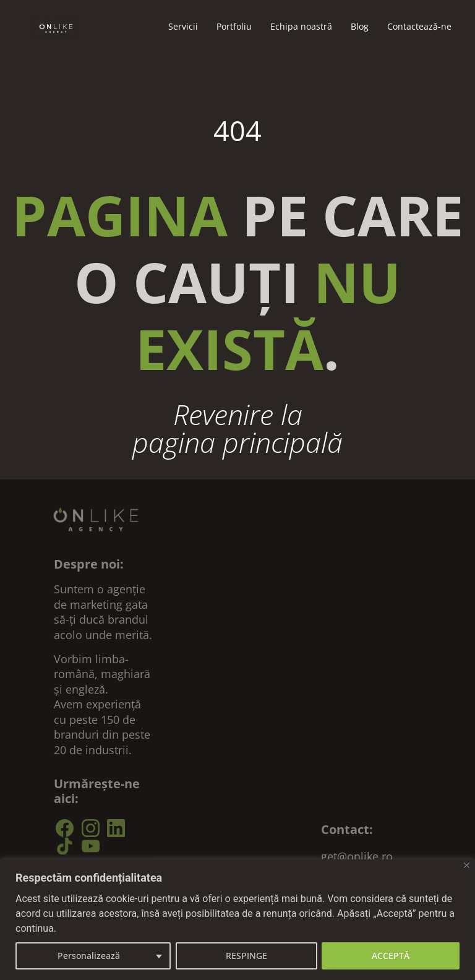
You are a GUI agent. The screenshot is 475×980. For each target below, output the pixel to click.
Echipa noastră (301, 26)
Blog (360, 26)
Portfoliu (234, 26)
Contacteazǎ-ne (419, 26)
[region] (237, 920)
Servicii (183, 26)
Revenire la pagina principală (237, 428)
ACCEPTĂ (391, 956)
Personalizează (89, 956)
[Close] (467, 865)
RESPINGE (246, 956)
